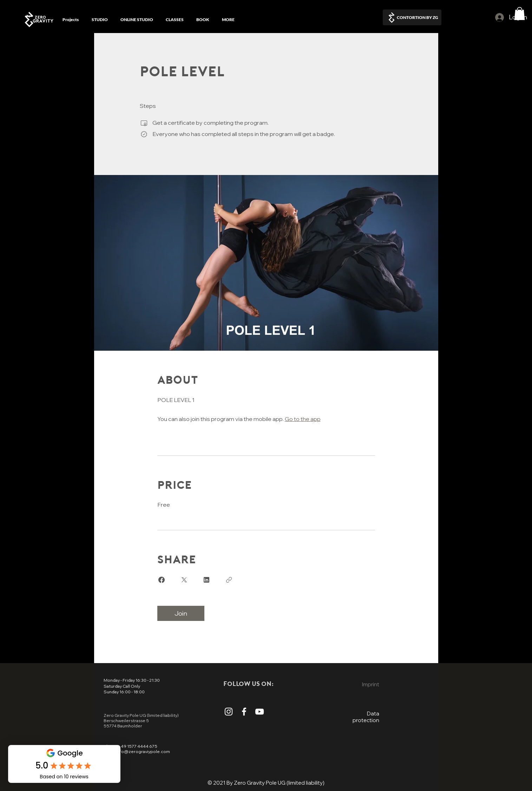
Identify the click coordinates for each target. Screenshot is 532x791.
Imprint (371, 684)
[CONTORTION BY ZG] (412, 17)
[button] (520, 14)
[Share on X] (184, 580)
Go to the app (303, 419)
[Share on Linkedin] (206, 580)
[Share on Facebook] (162, 580)
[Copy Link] (229, 580)
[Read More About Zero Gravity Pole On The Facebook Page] (244, 712)
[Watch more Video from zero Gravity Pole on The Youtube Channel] (260, 712)
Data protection (366, 717)
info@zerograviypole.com (143, 751)
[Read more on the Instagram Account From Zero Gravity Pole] (229, 712)
